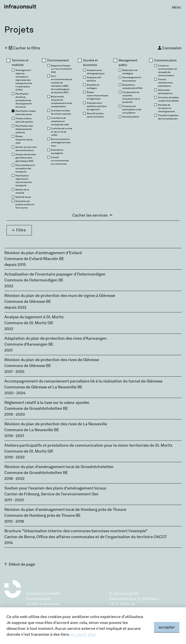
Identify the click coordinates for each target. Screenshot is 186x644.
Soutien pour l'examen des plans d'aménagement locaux (55, 488)
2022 (9, 286)
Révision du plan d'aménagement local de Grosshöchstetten (59, 467)
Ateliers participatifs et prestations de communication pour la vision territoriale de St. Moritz (88, 445)
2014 (9, 543)
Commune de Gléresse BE (28, 301)
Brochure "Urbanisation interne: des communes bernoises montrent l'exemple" (76, 531)
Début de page (22, 564)
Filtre (21, 230)
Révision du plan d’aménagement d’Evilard (43, 253)
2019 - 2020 (15, 414)
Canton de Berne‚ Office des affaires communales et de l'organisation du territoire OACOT (86, 537)
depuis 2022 (15, 307)
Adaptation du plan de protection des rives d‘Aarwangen (55, 338)
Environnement (38, 599)
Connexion (169, 48)
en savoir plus (83, 634)
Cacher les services (93, 215)
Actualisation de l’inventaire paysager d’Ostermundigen (55, 274)
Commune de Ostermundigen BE (34, 280)
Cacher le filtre (22, 48)
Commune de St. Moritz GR (29, 323)
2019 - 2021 (14, 436)
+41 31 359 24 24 (122, 604)
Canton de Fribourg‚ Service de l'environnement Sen (51, 494)
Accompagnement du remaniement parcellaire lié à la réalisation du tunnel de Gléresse (83, 381)
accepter (167, 627)
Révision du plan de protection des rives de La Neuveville (56, 424)
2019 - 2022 (15, 457)
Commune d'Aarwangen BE (29, 344)
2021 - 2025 (14, 372)
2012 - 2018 (14, 521)
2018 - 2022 (15, 479)
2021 (9, 350)
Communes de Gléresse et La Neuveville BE (43, 387)
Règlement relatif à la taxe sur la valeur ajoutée (47, 403)
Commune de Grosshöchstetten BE (36, 408)
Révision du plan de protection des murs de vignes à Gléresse (60, 296)
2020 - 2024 (15, 393)
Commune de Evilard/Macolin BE (34, 259)
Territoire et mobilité (43, 593)
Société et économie (43, 604)
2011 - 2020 (14, 500)
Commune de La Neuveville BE (32, 430)
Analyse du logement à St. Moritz (34, 317)
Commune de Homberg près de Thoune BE (43, 515)
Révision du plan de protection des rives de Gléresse (52, 360)
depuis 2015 (15, 265)
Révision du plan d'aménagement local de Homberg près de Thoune (65, 510)
